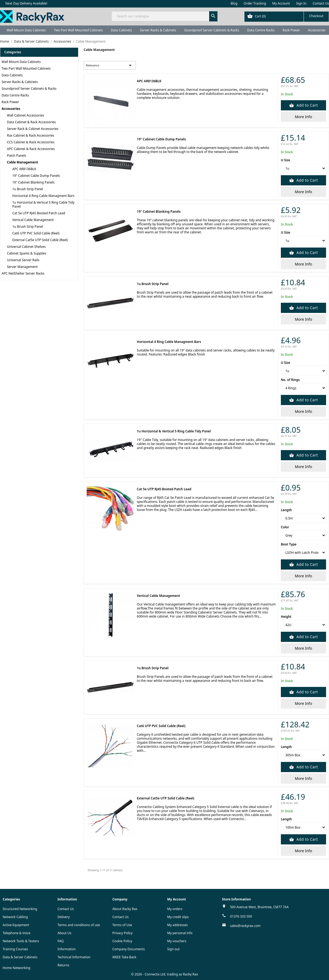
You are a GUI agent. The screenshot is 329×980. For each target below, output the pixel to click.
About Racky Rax (125, 909)
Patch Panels (17, 156)
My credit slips (178, 917)
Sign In (301, 3)
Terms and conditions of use (79, 925)
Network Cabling (15, 917)
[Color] (303, 535)
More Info (303, 117)
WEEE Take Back (124, 957)
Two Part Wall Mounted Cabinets (78, 30)
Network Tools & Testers (21, 941)
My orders (175, 909)
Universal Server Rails (23, 260)
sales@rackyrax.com (245, 926)
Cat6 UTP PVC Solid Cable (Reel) (36, 233)
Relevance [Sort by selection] (110, 65)
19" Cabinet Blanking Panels (33, 182)
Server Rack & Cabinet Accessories (33, 129)
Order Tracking (255, 3)
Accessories (11, 109)
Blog (234, 3)
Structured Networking (20, 909)
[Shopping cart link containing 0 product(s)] (287, 17)
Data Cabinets (121, 30)
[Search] (165, 16)
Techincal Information (74, 957)
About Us (64, 933)
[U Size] (303, 168)
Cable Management (22, 162)
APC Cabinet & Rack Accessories (31, 149)
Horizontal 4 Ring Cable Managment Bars (43, 196)
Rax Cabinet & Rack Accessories (31, 135)
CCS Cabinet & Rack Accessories (31, 142)
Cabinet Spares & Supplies (27, 253)
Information (67, 949)
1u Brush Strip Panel (28, 189)
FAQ (61, 941)
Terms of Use (122, 925)
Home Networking (16, 968)
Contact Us (321, 3)
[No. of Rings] (303, 388)
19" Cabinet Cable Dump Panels (36, 176)
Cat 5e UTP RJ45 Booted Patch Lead (39, 213)
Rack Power (291, 30)
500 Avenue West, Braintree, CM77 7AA (259, 907)
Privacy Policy (123, 933)
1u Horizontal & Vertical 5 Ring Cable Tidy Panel (43, 204)
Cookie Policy (122, 941)
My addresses (177, 925)
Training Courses (15, 949)
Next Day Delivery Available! (26, 3)
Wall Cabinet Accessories (26, 115)
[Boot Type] (303, 552)
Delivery (64, 917)
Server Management (22, 267)
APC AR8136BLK (24, 169)
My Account (281, 3)
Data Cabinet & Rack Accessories (31, 122)
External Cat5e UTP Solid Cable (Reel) (40, 240)
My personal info (180, 933)
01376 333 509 (241, 916)
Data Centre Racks (261, 30)
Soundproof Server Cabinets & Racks (212, 30)
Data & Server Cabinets (20, 957)
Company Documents (129, 949)
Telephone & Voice (17, 933)
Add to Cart (307, 105)
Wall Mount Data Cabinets (26, 30)
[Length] (303, 518)
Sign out (173, 949)
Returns (63, 965)
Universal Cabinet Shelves (26, 247)
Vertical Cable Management (33, 220)
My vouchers (177, 941)
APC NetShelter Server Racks (23, 273)
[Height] (303, 625)
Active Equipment (16, 925)
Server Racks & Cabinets (158, 30)
